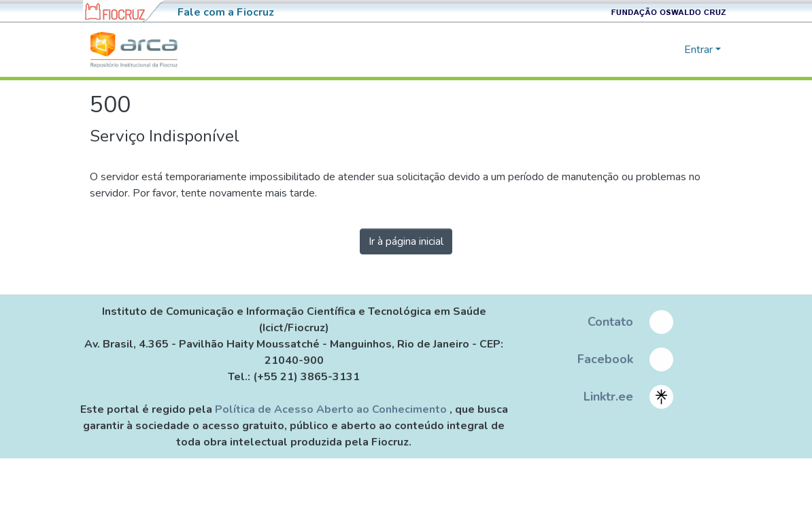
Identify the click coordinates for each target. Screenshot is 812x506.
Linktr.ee (608, 397)
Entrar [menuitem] (698, 50)
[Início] (134, 50)
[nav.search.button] (652, 50)
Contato (610, 322)
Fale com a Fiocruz (226, 12)
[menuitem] (672, 50)
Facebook (605, 359)
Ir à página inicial (406, 241)
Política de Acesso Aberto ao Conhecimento (332, 409)
